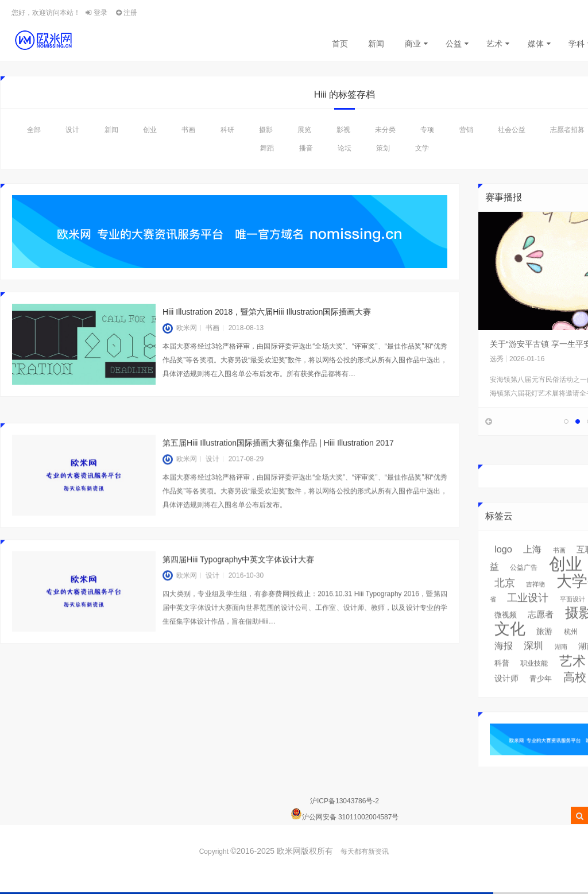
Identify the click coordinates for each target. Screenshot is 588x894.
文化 (510, 644)
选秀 (497, 359)
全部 (34, 130)
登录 (96, 13)
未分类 (385, 130)
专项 (427, 130)
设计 (72, 130)
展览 (304, 130)
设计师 (506, 694)
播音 (306, 148)
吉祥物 (535, 599)
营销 (466, 130)
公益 (454, 44)
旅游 (544, 647)
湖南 (561, 662)
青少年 (541, 694)
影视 (343, 130)
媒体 (536, 44)
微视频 (506, 630)
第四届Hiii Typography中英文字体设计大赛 (238, 575)
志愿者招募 (567, 130)
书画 (188, 130)
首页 (340, 44)
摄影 (266, 130)
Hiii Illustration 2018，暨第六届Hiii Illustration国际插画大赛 (267, 312)
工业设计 (528, 613)
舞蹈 (267, 148)
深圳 (533, 661)
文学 (422, 148)
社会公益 (512, 130)
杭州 (571, 647)
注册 (127, 13)
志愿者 (541, 630)
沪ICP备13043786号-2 (345, 801)
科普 (502, 679)
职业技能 (534, 679)
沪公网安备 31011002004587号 (351, 817)
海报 (504, 661)
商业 (413, 44)
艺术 (494, 44)
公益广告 (524, 583)
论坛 (345, 148)
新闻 (376, 44)
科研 (227, 130)
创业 (150, 130)
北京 (505, 598)
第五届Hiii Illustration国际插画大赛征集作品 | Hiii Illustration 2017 (278, 458)
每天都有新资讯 (365, 852)
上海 (532, 565)
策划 (383, 148)
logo (503, 564)
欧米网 (180, 328)
